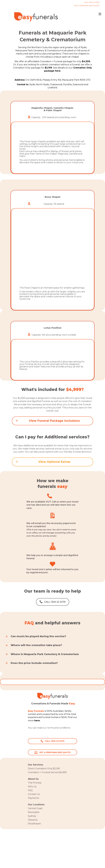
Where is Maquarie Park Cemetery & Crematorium (45, 654)
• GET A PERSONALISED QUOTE (86, 6)
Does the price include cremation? (34, 663)
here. (74, 728)
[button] (17, 135)
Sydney (32, 816)
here (37, 721)
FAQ (30, 790)
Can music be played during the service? (38, 636)
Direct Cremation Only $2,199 (44, 769)
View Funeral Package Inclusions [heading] (54, 421)
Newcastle (34, 812)
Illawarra (33, 820)
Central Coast (35, 808)
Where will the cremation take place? (36, 645)
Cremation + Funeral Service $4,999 (47, 772)
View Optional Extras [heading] (54, 462)
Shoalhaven (34, 824)
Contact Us (34, 794)
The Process (35, 783)
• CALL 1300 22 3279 (91, 2)
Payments (33, 798)
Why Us (32, 787)
